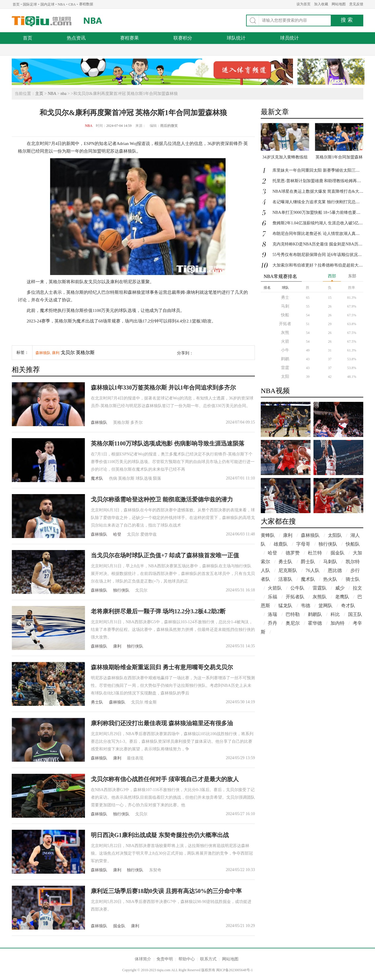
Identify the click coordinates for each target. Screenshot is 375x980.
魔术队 (97, 478)
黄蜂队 (268, 535)
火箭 (285, 341)
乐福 (272, 597)
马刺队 (330, 562)
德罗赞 (293, 553)
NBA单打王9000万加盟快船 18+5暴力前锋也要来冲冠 (321, 212)
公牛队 (297, 588)
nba (64, 94)
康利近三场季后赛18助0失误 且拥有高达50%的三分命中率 (166, 891)
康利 (56, 353)
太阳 (285, 377)
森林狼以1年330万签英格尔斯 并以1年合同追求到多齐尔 (163, 387)
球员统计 (289, 38)
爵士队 (308, 562)
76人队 (313, 570)
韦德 (306, 606)
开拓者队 (295, 597)
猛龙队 (285, 606)
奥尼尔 (293, 623)
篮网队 (325, 606)
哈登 (117, 534)
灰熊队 (320, 597)
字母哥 (303, 544)
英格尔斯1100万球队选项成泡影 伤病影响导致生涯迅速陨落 (168, 443)
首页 (16, 4)
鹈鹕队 (315, 614)
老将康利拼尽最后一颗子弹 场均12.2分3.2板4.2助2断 (158, 611)
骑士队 (353, 579)
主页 (39, 94)
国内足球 (47, 4)
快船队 (353, 544)
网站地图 (339, 4)
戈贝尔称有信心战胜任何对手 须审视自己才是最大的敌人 (165, 779)
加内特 (337, 623)
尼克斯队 (288, 570)
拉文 (357, 588)
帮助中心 (187, 959)
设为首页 (304, 4)
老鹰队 (342, 597)
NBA (61, 4)
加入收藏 (321, 4)
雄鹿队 (281, 544)
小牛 (285, 350)
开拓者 (285, 324)
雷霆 (285, 368)
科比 (335, 614)
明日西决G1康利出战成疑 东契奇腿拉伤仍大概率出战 (160, 835)
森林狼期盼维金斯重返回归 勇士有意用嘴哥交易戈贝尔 (162, 667)
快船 (285, 315)
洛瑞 (272, 614)
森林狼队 (43, 353)
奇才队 (348, 606)
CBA (72, 4)
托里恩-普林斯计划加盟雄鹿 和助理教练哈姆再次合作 (321, 181)
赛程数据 (86, 4)
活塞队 (285, 579)
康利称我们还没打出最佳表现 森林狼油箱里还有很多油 (162, 723)
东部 (352, 276)
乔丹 (272, 623)
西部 (332, 276)
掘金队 (119, 926)
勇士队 (97, 702)
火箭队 (275, 588)
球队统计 (236, 38)
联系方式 (208, 959)
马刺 (285, 306)
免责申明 (165, 959)
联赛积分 (183, 38)
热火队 (330, 579)
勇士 (285, 297)
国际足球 (30, 4)
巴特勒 (293, 614)
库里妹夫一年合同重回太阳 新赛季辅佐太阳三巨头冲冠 (322, 170)
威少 (340, 588)
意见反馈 (356, 4)
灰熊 (285, 333)
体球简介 (143, 959)
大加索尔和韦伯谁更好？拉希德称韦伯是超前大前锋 (320, 265)
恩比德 (335, 570)
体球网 (42, 21)
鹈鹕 (285, 359)
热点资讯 (76, 38)
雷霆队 (320, 588)
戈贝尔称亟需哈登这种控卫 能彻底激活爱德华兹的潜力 (162, 499)
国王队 (355, 614)
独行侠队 (121, 590)
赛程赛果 (129, 38)
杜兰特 (315, 553)
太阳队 (335, 535)
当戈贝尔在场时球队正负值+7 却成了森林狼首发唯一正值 (165, 555)
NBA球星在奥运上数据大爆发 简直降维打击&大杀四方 (322, 191)
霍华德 (315, 623)
